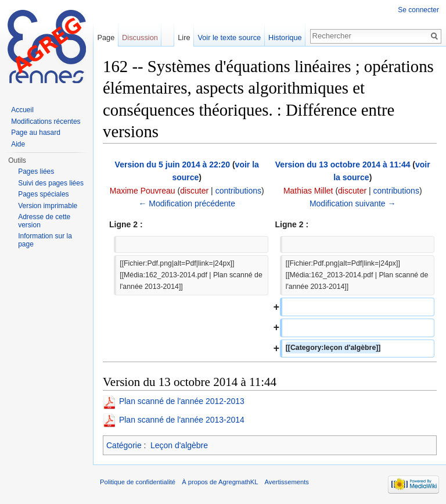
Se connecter (418, 10)
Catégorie (124, 445)
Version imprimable (48, 206)
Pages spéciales (43, 194)
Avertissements (287, 482)
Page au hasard (36, 133)
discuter (194, 191)
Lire (184, 37)
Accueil (22, 110)
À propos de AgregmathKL (220, 482)
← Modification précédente (187, 203)
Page (106, 37)
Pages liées (36, 171)
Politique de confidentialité (138, 482)
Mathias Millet (308, 191)
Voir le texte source (229, 37)
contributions (238, 191)
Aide (18, 144)
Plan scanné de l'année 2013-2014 (182, 420)
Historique (285, 37)
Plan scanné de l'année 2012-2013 (182, 401)
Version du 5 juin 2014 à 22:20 (172, 165)
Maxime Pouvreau (143, 191)
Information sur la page (45, 240)
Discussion (140, 37)
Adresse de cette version (44, 221)
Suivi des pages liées (51, 183)
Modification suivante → (353, 203)
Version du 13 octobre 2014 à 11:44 (343, 165)
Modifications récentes (46, 121)
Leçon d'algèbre (179, 445)
